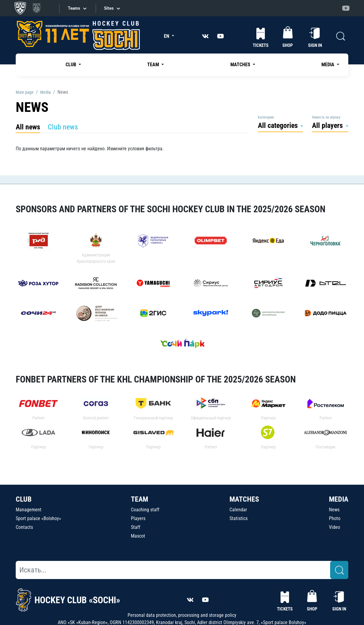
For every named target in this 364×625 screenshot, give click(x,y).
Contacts (24, 527)
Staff (136, 527)
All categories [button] (279, 125)
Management (29, 510)
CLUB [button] (71, 65)
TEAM (140, 499)
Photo (335, 518)
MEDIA (339, 499)
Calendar (238, 510)
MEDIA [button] (328, 65)
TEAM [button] (154, 65)
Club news (63, 127)
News (334, 510)
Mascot (138, 536)
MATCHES (244, 499)
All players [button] (328, 125)
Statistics (239, 518)
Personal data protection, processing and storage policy (182, 615)
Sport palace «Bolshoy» (38, 518)
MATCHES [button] (241, 65)
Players (138, 518)
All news (28, 127)
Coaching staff (145, 510)
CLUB (24, 499)
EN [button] (167, 36)
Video (335, 527)
